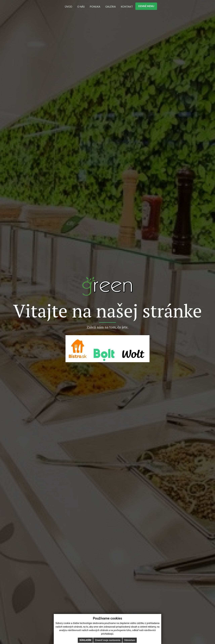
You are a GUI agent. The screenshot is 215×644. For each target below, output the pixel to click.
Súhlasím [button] (85, 640)
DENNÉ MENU (146, 6)
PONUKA (95, 7)
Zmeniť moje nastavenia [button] (108, 640)
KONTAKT (127, 7)
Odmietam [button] (130, 640)
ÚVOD (69, 7)
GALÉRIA (111, 7)
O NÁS (81, 7)
